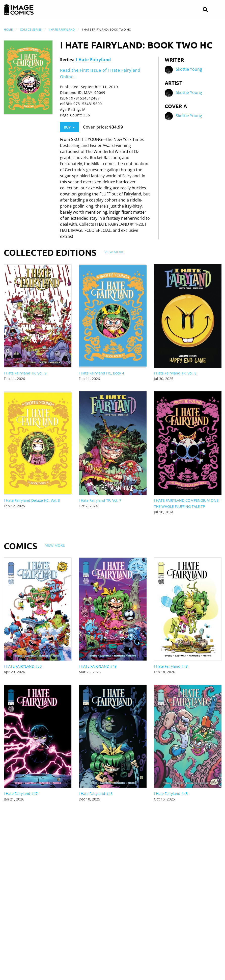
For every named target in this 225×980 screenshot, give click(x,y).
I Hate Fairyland (62, 29)
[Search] (205, 10)
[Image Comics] (19, 10)
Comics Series (31, 29)
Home (8, 29)
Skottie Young (189, 69)
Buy (69, 127)
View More (114, 252)
